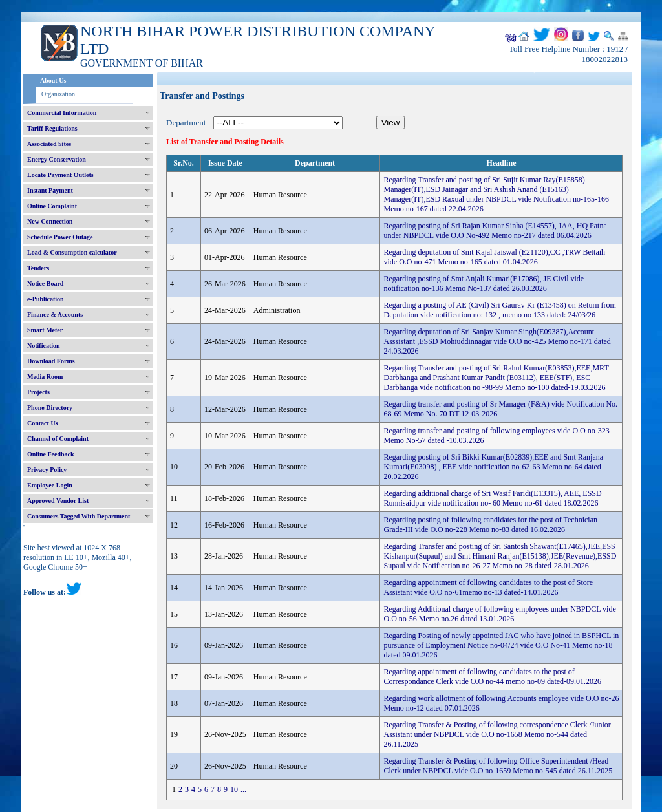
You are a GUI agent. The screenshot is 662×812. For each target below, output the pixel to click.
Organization (58, 94)
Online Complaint (52, 206)
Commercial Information (62, 113)
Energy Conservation (57, 159)
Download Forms (51, 361)
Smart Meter (45, 330)
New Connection (50, 221)
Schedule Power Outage (60, 237)
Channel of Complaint (58, 439)
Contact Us (43, 423)
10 (234, 789)
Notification (44, 346)
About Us (53, 80)
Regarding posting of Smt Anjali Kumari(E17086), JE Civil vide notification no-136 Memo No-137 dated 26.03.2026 (484, 283)
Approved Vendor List (58, 501)
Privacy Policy (47, 470)
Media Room (45, 377)
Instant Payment (50, 190)
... (243, 789)
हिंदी (511, 39)
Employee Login (50, 485)
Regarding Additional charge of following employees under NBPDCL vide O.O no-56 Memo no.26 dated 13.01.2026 (499, 614)
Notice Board (45, 283)
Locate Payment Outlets (60, 175)
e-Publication (46, 299)
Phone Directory (50, 408)
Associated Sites (49, 144)
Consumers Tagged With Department (79, 516)
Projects (38, 392)
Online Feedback (51, 454)
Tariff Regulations (52, 128)
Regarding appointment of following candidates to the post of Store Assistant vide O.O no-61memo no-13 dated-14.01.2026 (488, 587)
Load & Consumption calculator (72, 252)
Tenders (38, 268)
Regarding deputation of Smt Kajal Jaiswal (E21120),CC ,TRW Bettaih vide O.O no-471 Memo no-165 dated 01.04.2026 (494, 257)
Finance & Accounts (55, 315)
